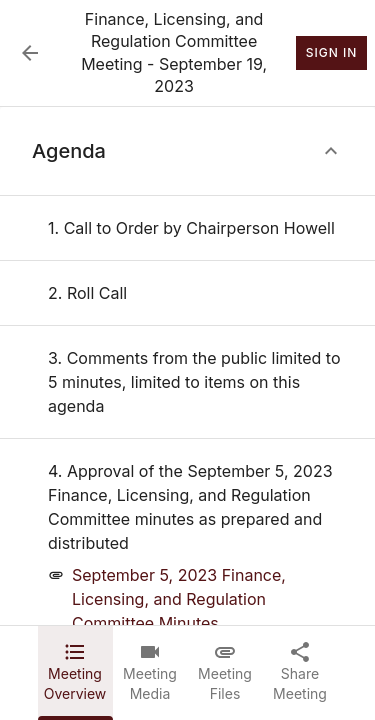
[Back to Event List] (30, 53)
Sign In (331, 53)
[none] (191, 228)
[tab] (75, 673)
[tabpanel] (187, 366)
